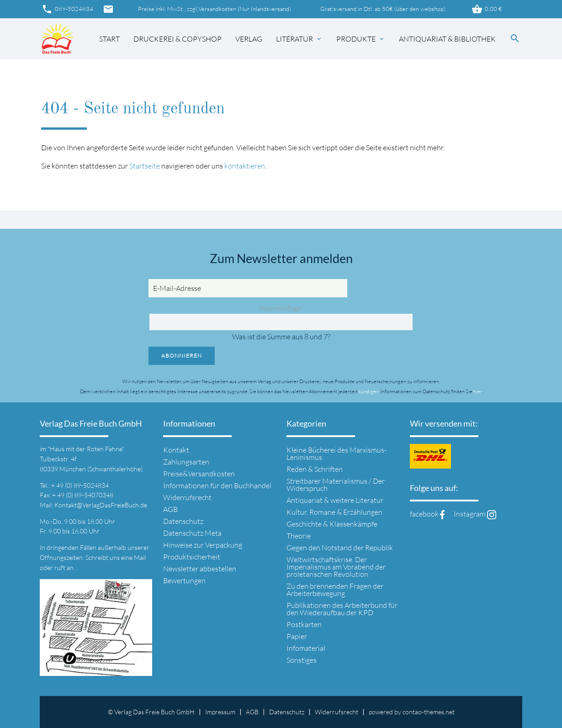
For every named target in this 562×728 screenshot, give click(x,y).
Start (109, 39)
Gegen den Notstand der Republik (340, 548)
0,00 (487, 9)
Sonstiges (302, 660)
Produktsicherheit (192, 557)
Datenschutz (183, 521)
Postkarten (304, 624)
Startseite (145, 166)
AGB (170, 509)
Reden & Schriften (315, 469)
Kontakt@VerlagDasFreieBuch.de (101, 505)
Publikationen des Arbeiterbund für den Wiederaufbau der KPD (342, 609)
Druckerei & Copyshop (178, 39)
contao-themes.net (429, 712)
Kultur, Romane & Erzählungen (334, 512)
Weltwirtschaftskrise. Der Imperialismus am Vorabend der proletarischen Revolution (336, 567)
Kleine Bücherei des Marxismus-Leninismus (337, 454)
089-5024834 (67, 9)
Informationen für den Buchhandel (217, 485)
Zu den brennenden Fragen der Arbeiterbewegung (335, 590)
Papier (297, 636)
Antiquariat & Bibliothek (447, 39)
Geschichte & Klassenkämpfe (332, 524)
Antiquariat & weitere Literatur (335, 500)
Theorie (299, 536)
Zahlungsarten (186, 462)
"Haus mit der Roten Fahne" (86, 449)
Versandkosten (217, 9)
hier (477, 391)
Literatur (299, 39)
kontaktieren (245, 166)
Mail (140, 557)
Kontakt (176, 450)
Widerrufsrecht (187, 497)
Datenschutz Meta (192, 533)
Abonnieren (182, 356)
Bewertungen (184, 580)
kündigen (369, 391)
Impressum (220, 712)
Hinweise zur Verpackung (203, 545)
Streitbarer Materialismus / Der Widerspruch (336, 485)
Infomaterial (306, 648)
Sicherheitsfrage (281, 308)
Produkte (361, 39)
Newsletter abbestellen (200, 569)
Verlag (249, 39)
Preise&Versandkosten (199, 474)
